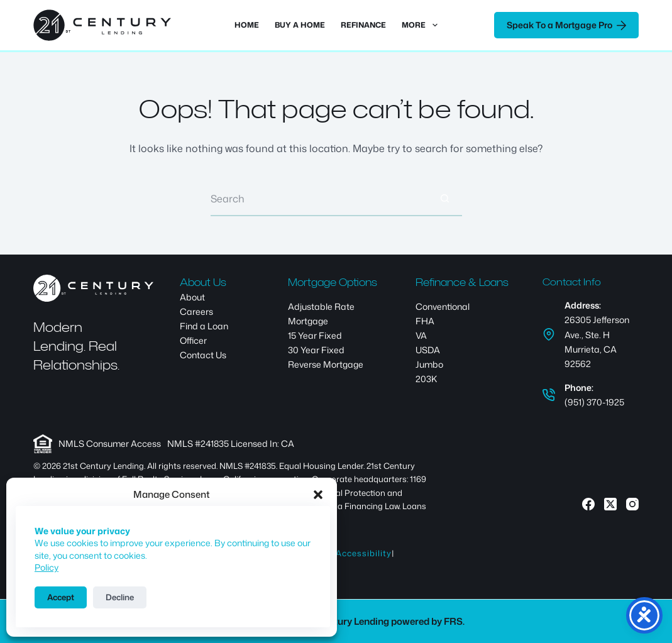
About (192, 297)
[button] (318, 495)
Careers (196, 311)
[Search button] (445, 199)
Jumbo (429, 364)
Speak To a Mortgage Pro (566, 25)
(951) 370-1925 (594, 402)
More (422, 25)
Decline (120, 597)
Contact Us (203, 355)
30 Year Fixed (316, 350)
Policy (47, 567)
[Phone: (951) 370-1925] (549, 395)
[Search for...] (319, 199)
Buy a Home (300, 25)
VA (421, 335)
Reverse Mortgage (326, 364)
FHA (425, 321)
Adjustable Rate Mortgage (321, 314)
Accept (61, 597)
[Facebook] (588, 504)
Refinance (363, 25)
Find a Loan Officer (204, 333)
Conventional (443, 306)
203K (426, 379)
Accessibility (364, 553)
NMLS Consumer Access (110, 443)
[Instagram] (632, 504)
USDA (428, 350)
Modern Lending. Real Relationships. (76, 346)
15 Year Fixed (315, 335)
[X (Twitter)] (610, 504)
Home (247, 25)
